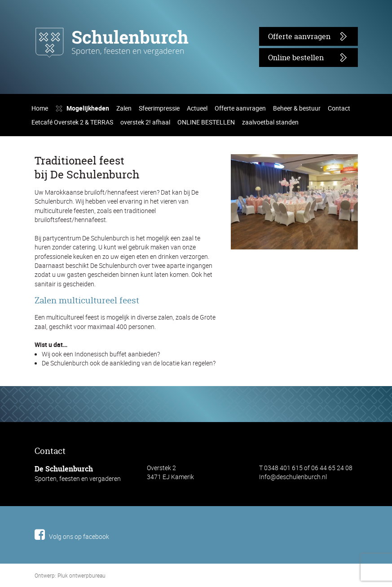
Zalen (118, 223)
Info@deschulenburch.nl (289, 569)
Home (39, 223)
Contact (313, 223)
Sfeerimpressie (150, 223)
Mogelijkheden (84, 223)
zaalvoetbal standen (257, 237)
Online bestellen (291, 57)
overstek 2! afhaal (138, 237)
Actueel (185, 223)
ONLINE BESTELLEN (196, 237)
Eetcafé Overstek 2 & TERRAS (70, 237)
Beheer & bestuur (274, 223)
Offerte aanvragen (294, 36)
